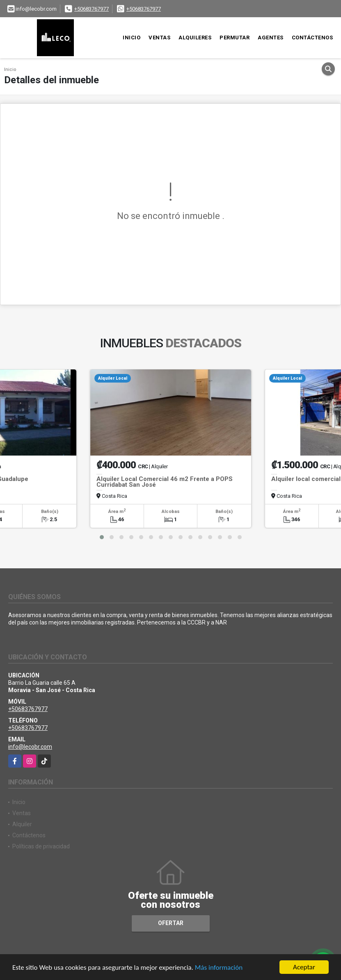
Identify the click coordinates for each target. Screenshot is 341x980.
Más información (219, 968)
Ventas (159, 38)
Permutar (235, 38)
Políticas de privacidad (41, 846)
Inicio (132, 38)
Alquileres (195, 38)
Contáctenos (312, 38)
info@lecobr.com (30, 747)
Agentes (271, 38)
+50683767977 (92, 9)
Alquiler (22, 824)
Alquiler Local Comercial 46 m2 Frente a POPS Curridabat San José (165, 482)
